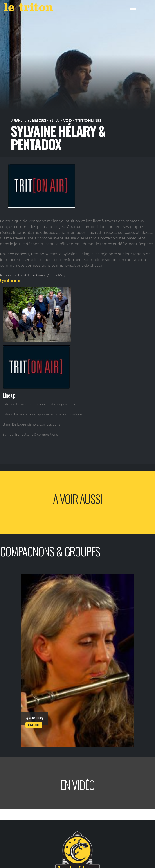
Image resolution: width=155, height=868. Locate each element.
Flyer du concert (11, 280)
